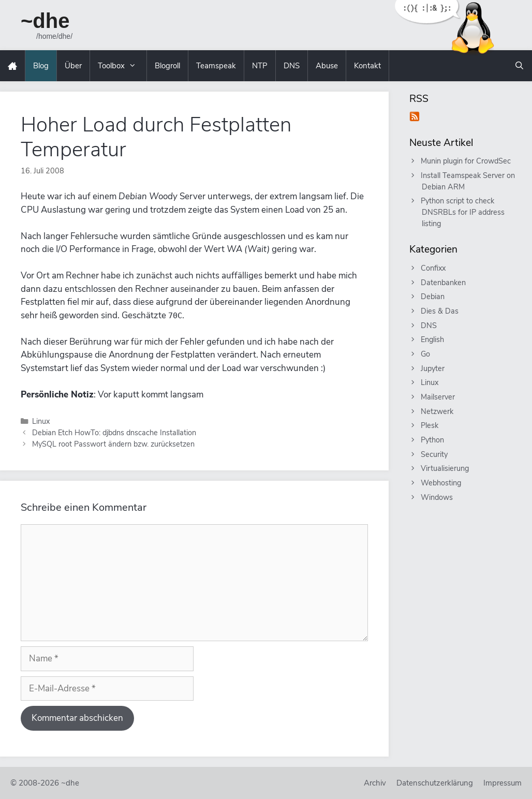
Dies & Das (440, 311)
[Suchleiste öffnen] (519, 66)
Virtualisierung (445, 468)
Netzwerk (438, 411)
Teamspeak (216, 66)
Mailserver (438, 397)
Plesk (430, 425)
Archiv (375, 783)
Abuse (327, 66)
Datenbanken (444, 283)
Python (433, 440)
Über (73, 66)
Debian (433, 297)
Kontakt (367, 66)
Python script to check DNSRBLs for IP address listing (463, 212)
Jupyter (433, 368)
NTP (260, 66)
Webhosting (441, 483)
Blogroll (167, 66)
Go (426, 354)
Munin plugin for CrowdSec (466, 161)
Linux (41, 421)
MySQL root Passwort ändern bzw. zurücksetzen (113, 444)
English (433, 339)
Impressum (503, 783)
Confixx (434, 268)
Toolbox (122, 66)
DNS (292, 66)
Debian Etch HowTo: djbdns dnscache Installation (114, 433)
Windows (437, 497)
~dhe (45, 21)
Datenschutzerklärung (435, 783)
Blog (41, 66)
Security (435, 454)
